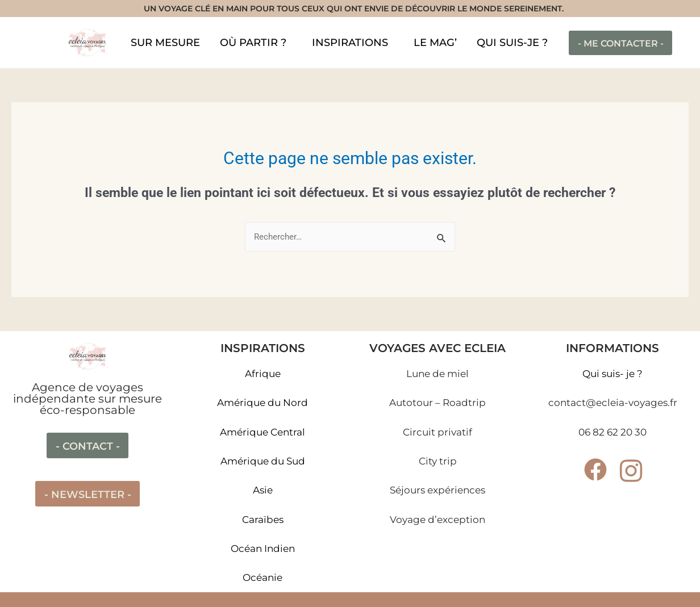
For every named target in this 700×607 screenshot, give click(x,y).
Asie (263, 490)
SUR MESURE (165, 43)
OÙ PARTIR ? (253, 43)
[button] (256, 43)
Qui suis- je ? (612, 374)
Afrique (263, 374)
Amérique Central (262, 432)
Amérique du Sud (263, 461)
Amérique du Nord (262, 403)
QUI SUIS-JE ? (512, 43)
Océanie (262, 577)
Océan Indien (263, 549)
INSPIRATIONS (350, 43)
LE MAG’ (435, 43)
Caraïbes (263, 520)
